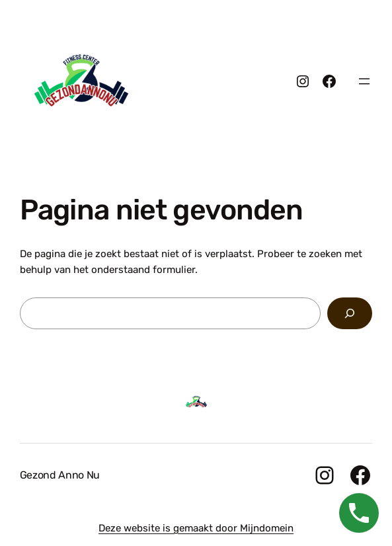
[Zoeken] (350, 313)
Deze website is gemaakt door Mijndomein (196, 528)
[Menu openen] (364, 81)
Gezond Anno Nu (60, 475)
